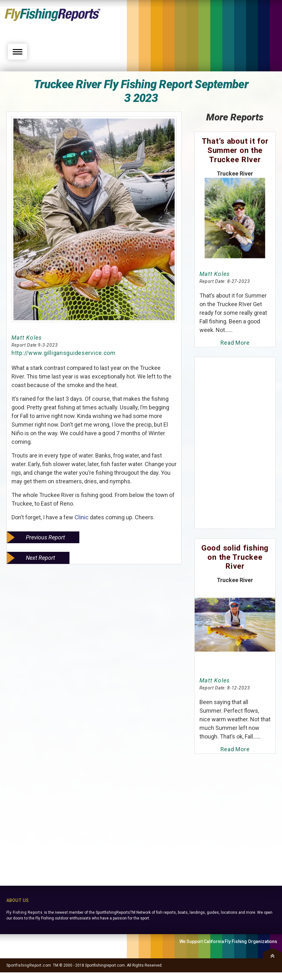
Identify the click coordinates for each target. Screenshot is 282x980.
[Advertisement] (212, 25)
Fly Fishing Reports (24, 912)
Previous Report (45, 537)
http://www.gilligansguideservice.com (64, 353)
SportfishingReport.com (29, 965)
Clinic (81, 517)
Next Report (40, 558)
